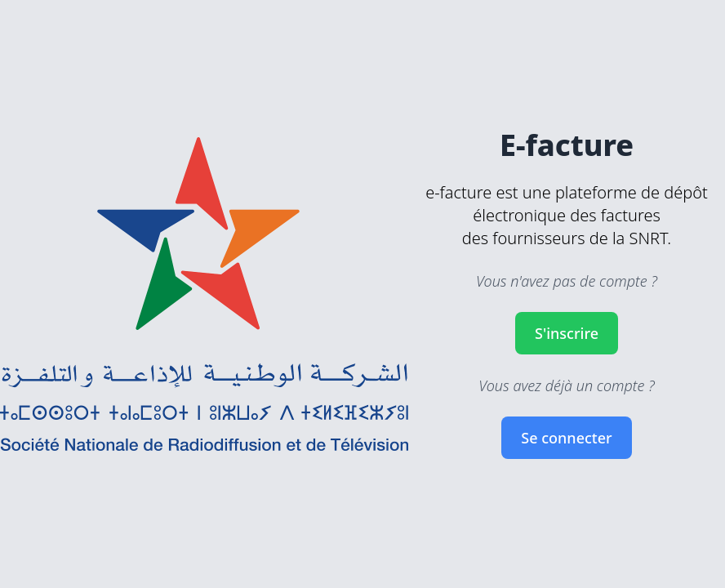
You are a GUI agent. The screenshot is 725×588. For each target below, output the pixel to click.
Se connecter (566, 438)
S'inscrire (567, 333)
